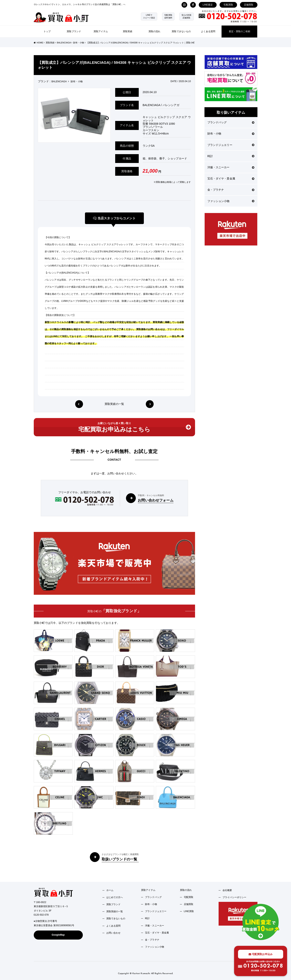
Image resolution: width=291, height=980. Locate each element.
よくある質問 (208, 31)
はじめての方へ (115, 897)
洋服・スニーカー (231, 167)
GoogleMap (58, 935)
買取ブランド (74, 31)
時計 (231, 156)
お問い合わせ (114, 933)
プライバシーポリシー (234, 897)
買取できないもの (181, 31)
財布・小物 (231, 134)
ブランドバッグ (231, 122)
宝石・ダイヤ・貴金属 (231, 178)
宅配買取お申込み (261, 954)
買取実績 (128, 31)
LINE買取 (189, 911)
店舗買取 (249, 5)
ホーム (110, 890)
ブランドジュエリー (231, 145)
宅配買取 (228, 5)
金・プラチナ (231, 190)
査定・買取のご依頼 (239, 31)
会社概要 (227, 890)
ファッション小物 (231, 201)
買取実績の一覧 (114, 404)
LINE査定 (208, 5)
